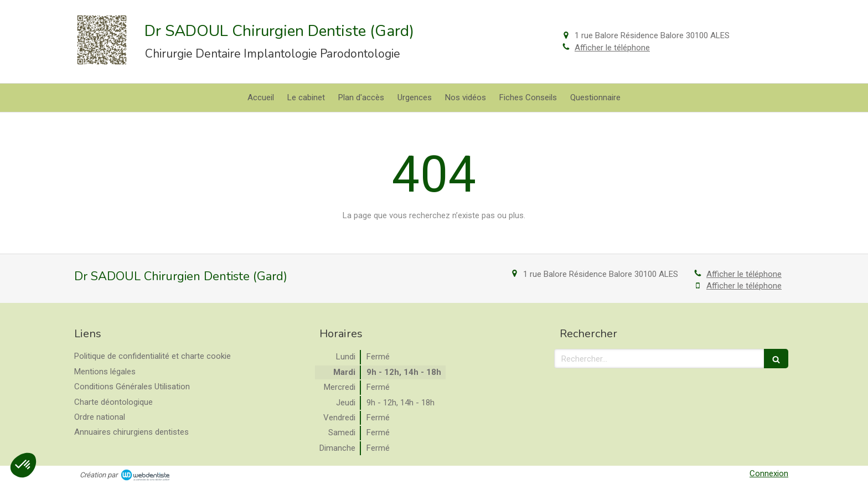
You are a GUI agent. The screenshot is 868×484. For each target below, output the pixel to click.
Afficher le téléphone (612, 48)
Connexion (769, 473)
